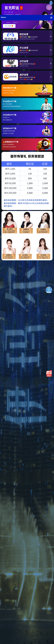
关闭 (51, 3)
